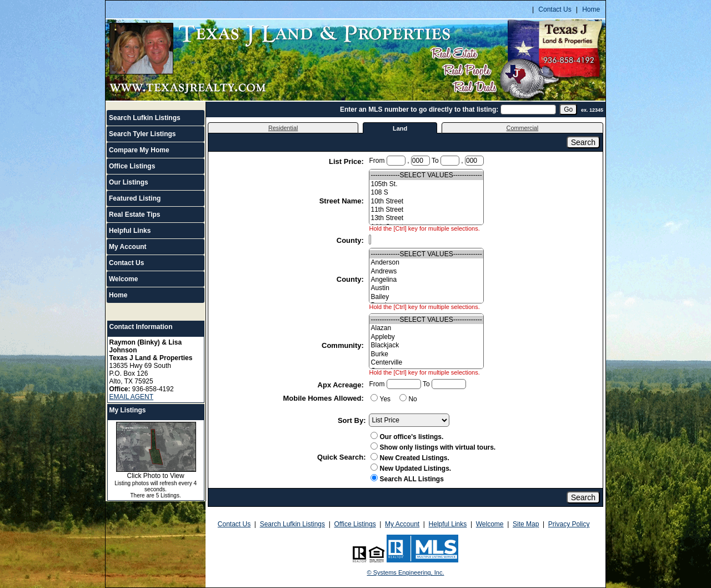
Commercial (523, 128)
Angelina (426, 280)
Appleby (426, 337)
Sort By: (352, 420)
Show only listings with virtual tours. (433, 447)
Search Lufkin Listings (145, 118)
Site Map (526, 524)
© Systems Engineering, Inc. (406, 572)
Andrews (426, 271)
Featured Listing (135, 198)
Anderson (426, 263)
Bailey (426, 297)
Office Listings (132, 166)
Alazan (426, 328)
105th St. (426, 184)
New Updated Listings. (411, 469)
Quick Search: (341, 457)
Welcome (123, 279)
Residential (283, 128)
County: (351, 240)
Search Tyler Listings (142, 134)
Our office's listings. (407, 437)
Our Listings (129, 182)
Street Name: (343, 201)
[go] (568, 109)
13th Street (426, 218)
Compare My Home (139, 150)
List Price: (347, 161)
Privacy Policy (569, 524)
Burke (426, 354)
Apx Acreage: (342, 385)
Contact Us (555, 9)
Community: (344, 345)
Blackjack (426, 345)
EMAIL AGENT (132, 397)
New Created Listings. (410, 458)
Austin (426, 288)
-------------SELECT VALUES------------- (426, 175)
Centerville (426, 363)
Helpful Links (130, 231)
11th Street (426, 210)
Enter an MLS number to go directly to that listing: (419, 109)
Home (591, 9)
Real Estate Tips (134, 215)
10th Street (426, 201)
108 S (426, 193)
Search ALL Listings (407, 479)
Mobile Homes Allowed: (324, 398)
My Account (128, 247)
